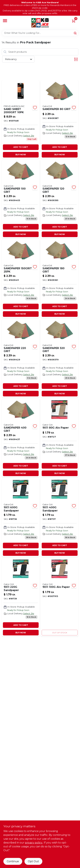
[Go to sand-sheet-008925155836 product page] (21, 119)
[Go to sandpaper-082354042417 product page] (21, 597)
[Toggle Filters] (76, 59)
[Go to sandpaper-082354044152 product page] (21, 279)
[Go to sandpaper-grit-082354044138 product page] (21, 199)
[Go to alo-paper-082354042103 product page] (59, 438)
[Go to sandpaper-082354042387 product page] (21, 518)
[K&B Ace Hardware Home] (40, 23)
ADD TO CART (21, 147)
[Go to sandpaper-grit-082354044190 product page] (21, 438)
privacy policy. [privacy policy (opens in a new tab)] (34, 843)
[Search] (75, 33)
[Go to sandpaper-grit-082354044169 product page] (59, 279)
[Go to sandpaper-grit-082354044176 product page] (21, 358)
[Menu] (5, 21)
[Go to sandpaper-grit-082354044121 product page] (59, 119)
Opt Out (33, 861)
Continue (13, 861)
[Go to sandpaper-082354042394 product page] (59, 518)
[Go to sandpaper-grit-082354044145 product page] (59, 199)
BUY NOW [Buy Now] (21, 155)
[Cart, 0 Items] (74, 21)
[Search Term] (40, 33)
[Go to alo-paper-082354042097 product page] (59, 597)
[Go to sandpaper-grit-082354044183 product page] (59, 358)
